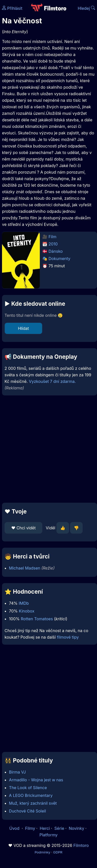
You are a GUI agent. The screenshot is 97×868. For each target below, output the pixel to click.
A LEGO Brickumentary (31, 795)
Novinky (76, 828)
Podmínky (42, 852)
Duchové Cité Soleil (28, 811)
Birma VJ (18, 772)
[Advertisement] (47, 449)
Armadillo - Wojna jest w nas (36, 780)
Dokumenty (60, 259)
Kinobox (27, 611)
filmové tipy (68, 637)
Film (53, 237)
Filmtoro (81, 845)
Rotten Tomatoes (37, 619)
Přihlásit (12, 8)
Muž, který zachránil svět (33, 803)
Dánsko (56, 251)
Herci (45, 828)
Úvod (15, 828)
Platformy (48, 835)
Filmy (30, 828)
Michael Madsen (25, 568)
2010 (53, 244)
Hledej (86, 8)
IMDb (24, 603)
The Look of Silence (28, 788)
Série (59, 828)
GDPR (58, 852)
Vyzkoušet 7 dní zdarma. (52, 381)
